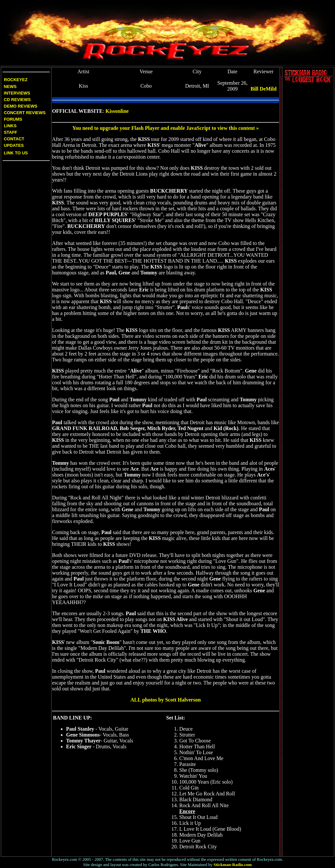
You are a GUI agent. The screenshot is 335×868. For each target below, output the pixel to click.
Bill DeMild (264, 89)
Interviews (16, 93)
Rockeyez (16, 80)
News (10, 87)
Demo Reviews (20, 106)
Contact (14, 139)
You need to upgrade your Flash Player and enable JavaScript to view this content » (166, 128)
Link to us (15, 153)
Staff (11, 132)
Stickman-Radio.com (233, 865)
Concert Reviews (25, 113)
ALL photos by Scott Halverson (165, 700)
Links (10, 126)
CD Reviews (17, 100)
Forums (13, 119)
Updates (13, 145)
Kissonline (117, 111)
